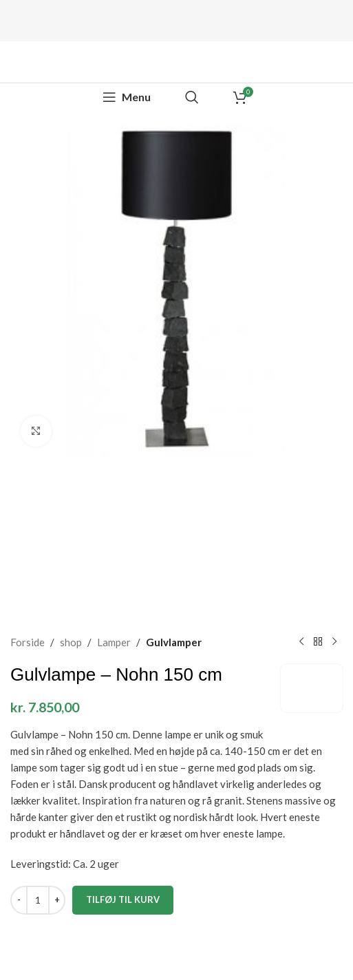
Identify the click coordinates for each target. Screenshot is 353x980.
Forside (28, 642)
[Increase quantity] (57, 900)
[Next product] (334, 642)
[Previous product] (301, 642)
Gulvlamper (174, 642)
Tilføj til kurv (123, 899)
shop (71, 642)
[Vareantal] (38, 900)
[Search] (192, 97)
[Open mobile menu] (127, 97)
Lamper (114, 642)
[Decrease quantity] (19, 900)
